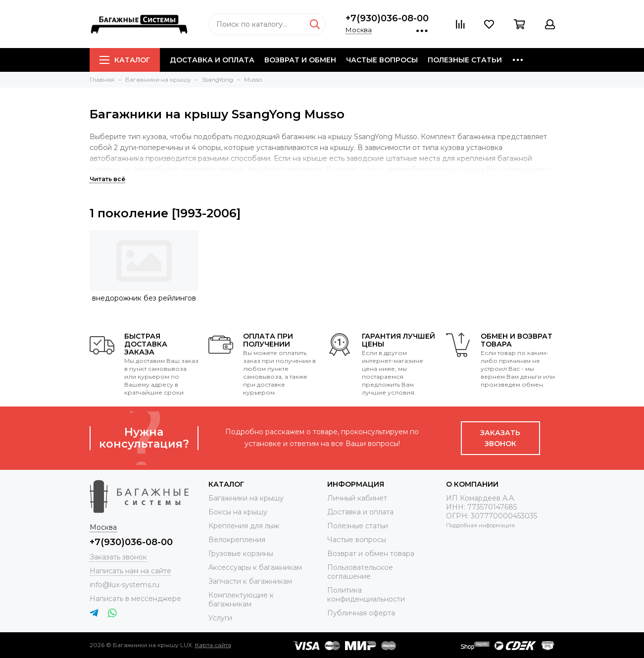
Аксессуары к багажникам (255, 567)
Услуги (220, 618)
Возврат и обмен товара (371, 554)
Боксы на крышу (238, 512)
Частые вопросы (382, 60)
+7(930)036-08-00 (387, 18)
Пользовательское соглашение (360, 572)
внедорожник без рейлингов (144, 298)
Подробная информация (480, 525)
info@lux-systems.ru (124, 585)
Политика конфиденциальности (366, 595)
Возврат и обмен (300, 60)
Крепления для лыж (244, 526)
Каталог (125, 60)
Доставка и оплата (212, 60)
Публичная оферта (361, 613)
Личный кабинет (357, 498)
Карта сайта (213, 645)
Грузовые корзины (241, 554)
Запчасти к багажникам (250, 581)
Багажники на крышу (246, 498)
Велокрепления (237, 540)
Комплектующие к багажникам (241, 600)
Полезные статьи (465, 60)
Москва (359, 30)
